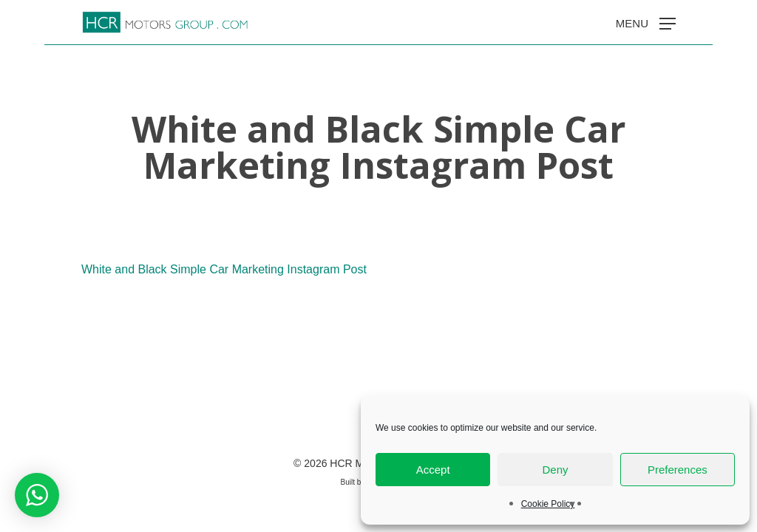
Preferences (678, 470)
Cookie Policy (548, 504)
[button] (646, 23)
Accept (433, 470)
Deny (555, 470)
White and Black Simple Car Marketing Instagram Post (224, 269)
